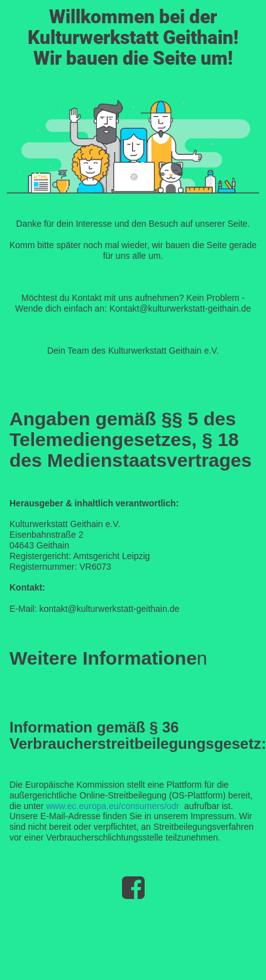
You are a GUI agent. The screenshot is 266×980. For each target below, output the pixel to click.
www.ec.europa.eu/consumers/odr (113, 806)
